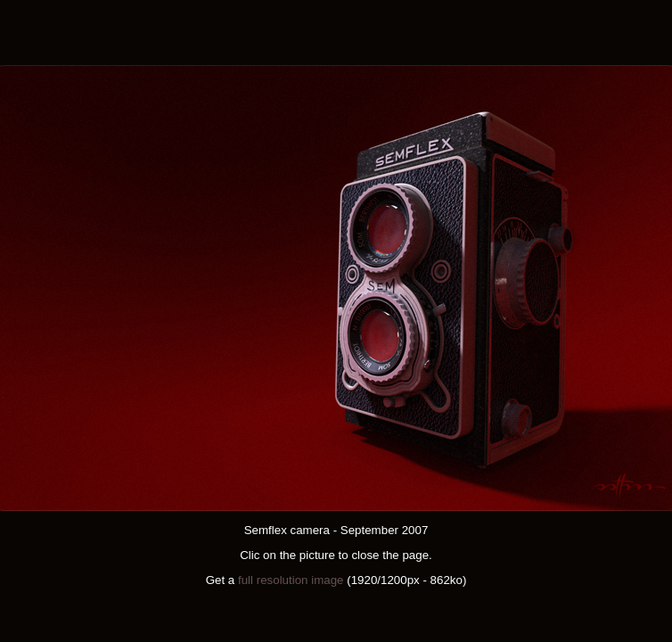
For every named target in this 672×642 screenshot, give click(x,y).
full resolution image (291, 580)
